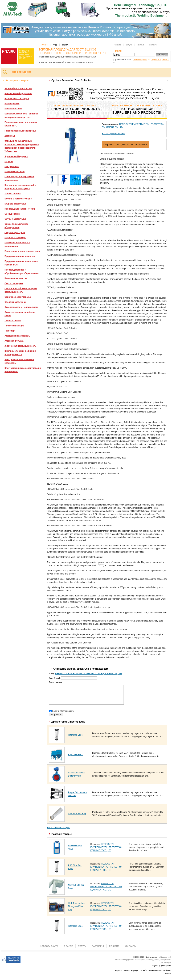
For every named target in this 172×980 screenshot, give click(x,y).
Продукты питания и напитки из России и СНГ (21, 263)
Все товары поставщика (113, 134)
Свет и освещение (14, 283)
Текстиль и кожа (13, 321)
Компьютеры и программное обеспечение (19, 178)
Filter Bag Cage (75, 735)
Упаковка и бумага (14, 341)
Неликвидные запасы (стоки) (20, 209)
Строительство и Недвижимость (21, 307)
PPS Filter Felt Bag (77, 814)
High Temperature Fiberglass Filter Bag (76, 906)
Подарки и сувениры (15, 238)
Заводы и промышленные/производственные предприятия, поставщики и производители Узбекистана (22, 146)
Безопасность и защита (17, 99)
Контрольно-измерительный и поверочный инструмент (20, 187)
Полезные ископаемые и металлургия (17, 244)
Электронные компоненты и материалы (19, 361)
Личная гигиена (13, 194)
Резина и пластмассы (16, 278)
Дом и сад (10, 136)
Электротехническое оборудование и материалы (23, 370)
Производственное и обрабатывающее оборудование (22, 272)
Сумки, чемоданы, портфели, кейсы (20, 314)
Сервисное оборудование (18, 297)
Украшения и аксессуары (17, 336)
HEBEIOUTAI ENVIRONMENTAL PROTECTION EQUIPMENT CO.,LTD (88, 674)
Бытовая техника (13, 109)
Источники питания (15, 172)
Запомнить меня (122, 60)
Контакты (153, 45)
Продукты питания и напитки (20, 256)
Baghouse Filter (75, 755)
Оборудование (12, 214)
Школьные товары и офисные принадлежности (20, 353)
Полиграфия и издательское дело (22, 251)
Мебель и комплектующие (18, 199)
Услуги (129, 45)
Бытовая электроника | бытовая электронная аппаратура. (21, 115)
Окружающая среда (15, 233)
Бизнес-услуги (12, 104)
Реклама (141, 45)
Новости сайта (49, 946)
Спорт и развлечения (16, 302)
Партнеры (98, 946)
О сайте (118, 45)
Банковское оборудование (18, 94)
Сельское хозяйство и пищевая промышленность (21, 290)
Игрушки (9, 161)
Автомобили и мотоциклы (18, 88)
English (65, 45)
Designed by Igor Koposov (161, 966)
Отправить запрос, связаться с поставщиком (125, 145)
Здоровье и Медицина (16, 156)
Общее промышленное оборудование (16, 226)
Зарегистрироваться (160, 59)
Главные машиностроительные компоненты (21, 124)
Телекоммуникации (14, 326)
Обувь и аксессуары (15, 219)
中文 (55, 45)
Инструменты (12, 167)
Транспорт (10, 331)
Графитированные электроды (20, 131)
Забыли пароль (140, 59)
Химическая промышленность (20, 346)
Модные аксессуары (15, 204)
